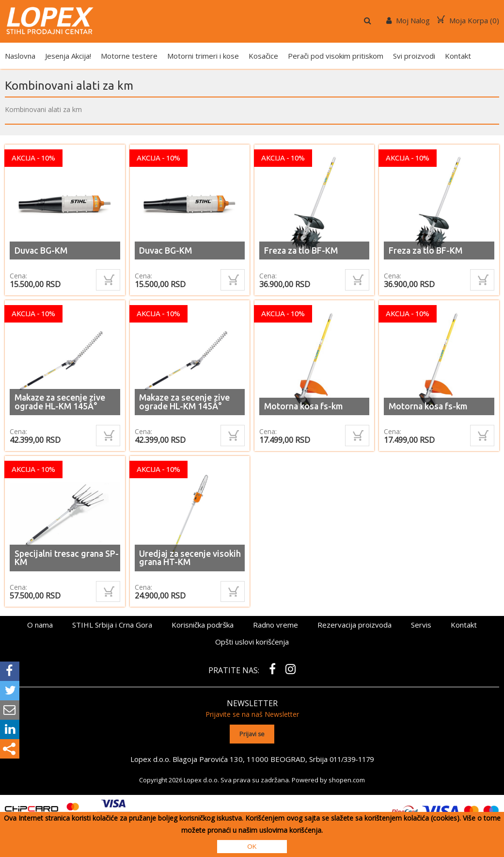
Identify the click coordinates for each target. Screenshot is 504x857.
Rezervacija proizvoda (354, 625)
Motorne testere (129, 56)
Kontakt (458, 56)
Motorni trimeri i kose (203, 56)
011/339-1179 (352, 759)
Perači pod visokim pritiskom (336, 56)
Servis (421, 625)
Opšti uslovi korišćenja (252, 642)
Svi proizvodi (414, 56)
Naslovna (20, 56)
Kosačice (263, 56)
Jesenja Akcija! (68, 56)
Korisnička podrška (203, 625)
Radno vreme (276, 625)
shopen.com (347, 779)
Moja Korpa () (468, 20)
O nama (40, 625)
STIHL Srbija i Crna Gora (112, 625)
